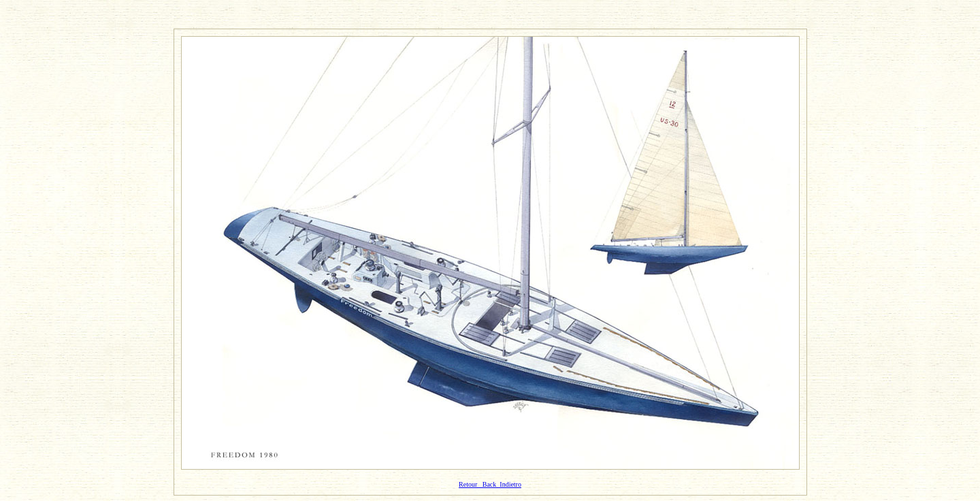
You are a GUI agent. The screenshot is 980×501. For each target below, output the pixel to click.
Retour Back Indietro (490, 484)
